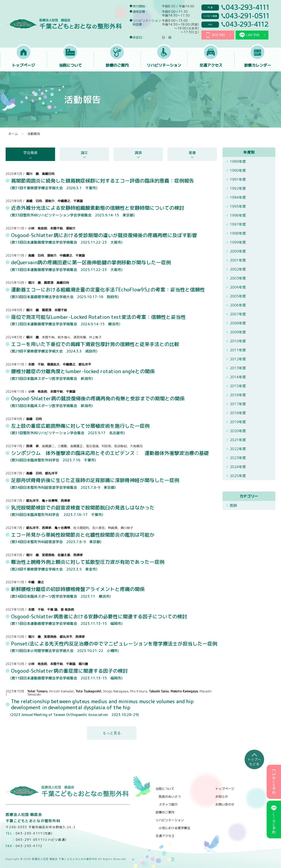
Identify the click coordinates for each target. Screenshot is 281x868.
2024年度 (238, 467)
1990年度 (238, 170)
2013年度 (238, 368)
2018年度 (238, 413)
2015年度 (238, 386)
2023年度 (238, 458)
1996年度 (238, 215)
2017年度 (238, 404)
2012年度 (238, 359)
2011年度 (238, 350)
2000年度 (238, 251)
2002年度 (238, 269)
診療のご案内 (117, 65)
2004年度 (238, 287)
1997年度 (238, 224)
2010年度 (238, 341)
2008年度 (238, 323)
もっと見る (112, 733)
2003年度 (238, 278)
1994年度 (238, 197)
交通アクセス (211, 65)
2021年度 (238, 440)
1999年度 (238, 242)
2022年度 (238, 449)
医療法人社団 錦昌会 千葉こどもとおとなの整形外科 (64, 24)
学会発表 (30, 153)
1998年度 (238, 233)
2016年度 (238, 395)
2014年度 (238, 377)
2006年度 (238, 305)
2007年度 (238, 314)
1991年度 (238, 179)
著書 (192, 153)
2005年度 (238, 296)
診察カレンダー (258, 65)
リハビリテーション (164, 65)
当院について (70, 65)
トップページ (23, 65)
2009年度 (238, 332)
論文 (84, 153)
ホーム (13, 134)
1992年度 (238, 188)
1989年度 (238, 161)
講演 (138, 153)
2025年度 (238, 476)
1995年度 (238, 206)
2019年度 (238, 422)
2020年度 (238, 431)
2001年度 (238, 260)
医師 (233, 505)
